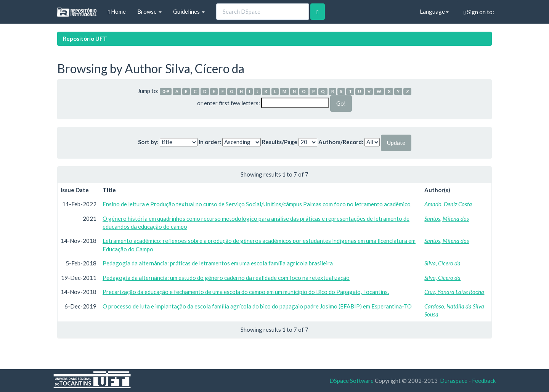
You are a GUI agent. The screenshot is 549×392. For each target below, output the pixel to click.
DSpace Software (352, 381)
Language (434, 11)
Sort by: (148, 142)
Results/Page (280, 142)
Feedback (484, 381)
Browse (149, 11)
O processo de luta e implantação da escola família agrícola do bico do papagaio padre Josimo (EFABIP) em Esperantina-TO (257, 306)
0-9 (166, 91)
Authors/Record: (341, 142)
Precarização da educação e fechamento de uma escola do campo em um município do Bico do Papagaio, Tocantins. (246, 292)
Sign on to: (479, 12)
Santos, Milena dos (447, 218)
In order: (210, 142)
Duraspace (454, 381)
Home (117, 12)
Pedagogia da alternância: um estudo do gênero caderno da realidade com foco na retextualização (226, 278)
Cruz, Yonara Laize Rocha (454, 292)
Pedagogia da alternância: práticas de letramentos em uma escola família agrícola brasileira (218, 263)
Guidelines (189, 11)
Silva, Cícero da (442, 263)
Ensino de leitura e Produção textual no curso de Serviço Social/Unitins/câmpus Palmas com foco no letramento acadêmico (257, 204)
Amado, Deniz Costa (448, 204)
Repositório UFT (85, 39)
